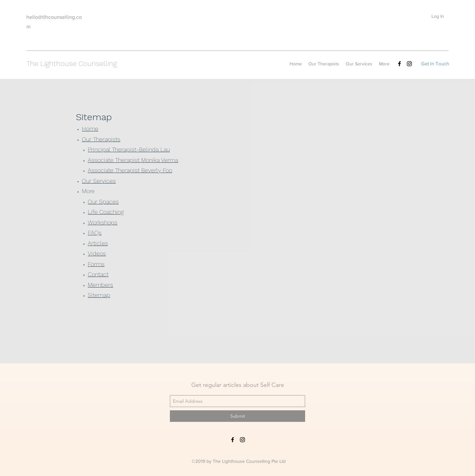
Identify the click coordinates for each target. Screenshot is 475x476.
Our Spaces (103, 202)
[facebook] (399, 64)
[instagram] (409, 64)
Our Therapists (101, 139)
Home (90, 129)
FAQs (95, 233)
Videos (97, 253)
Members (100, 285)
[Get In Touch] (435, 64)
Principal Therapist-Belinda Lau (129, 149)
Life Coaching (106, 212)
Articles (98, 243)
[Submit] (237, 416)
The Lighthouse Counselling (72, 64)
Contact (98, 274)
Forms (96, 264)
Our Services (99, 181)
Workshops (103, 222)
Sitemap (99, 295)
